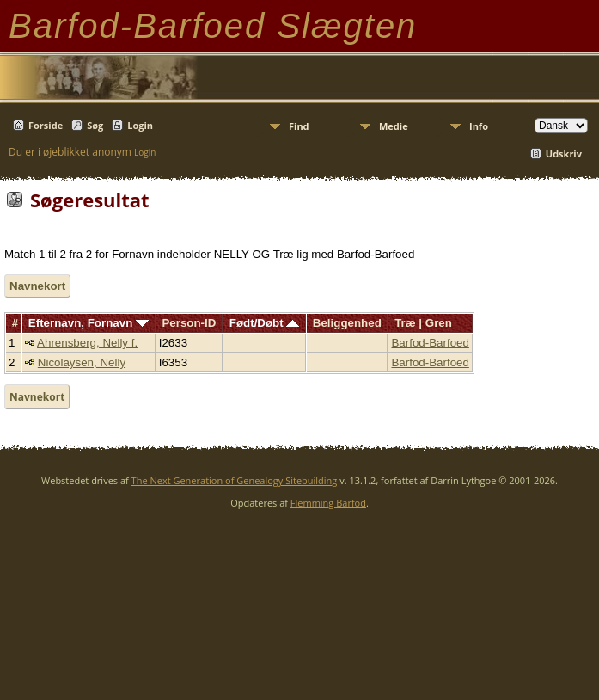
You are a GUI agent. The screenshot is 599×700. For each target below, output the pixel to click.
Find (299, 126)
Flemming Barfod (328, 503)
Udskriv (564, 154)
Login (140, 125)
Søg (95, 125)
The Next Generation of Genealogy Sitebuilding (235, 480)
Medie (394, 126)
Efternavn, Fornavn (89, 323)
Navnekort (37, 286)
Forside (46, 125)
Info (479, 126)
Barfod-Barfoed (430, 343)
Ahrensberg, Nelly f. (87, 343)
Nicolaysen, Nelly (82, 362)
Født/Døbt (265, 323)
